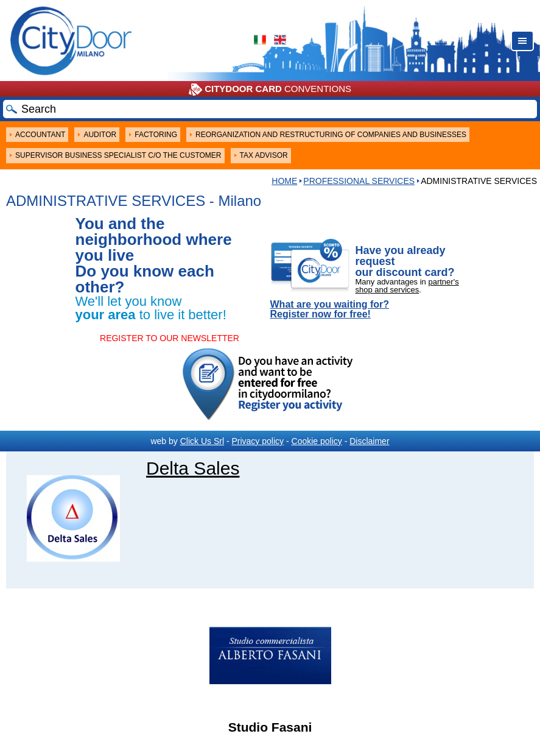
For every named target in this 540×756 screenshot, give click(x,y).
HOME (284, 181)
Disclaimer (369, 441)
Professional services (359, 181)
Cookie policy (317, 441)
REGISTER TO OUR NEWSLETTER (170, 338)
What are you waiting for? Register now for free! (330, 309)
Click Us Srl (202, 441)
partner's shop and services (407, 286)
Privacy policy (258, 441)
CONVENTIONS (270, 90)
